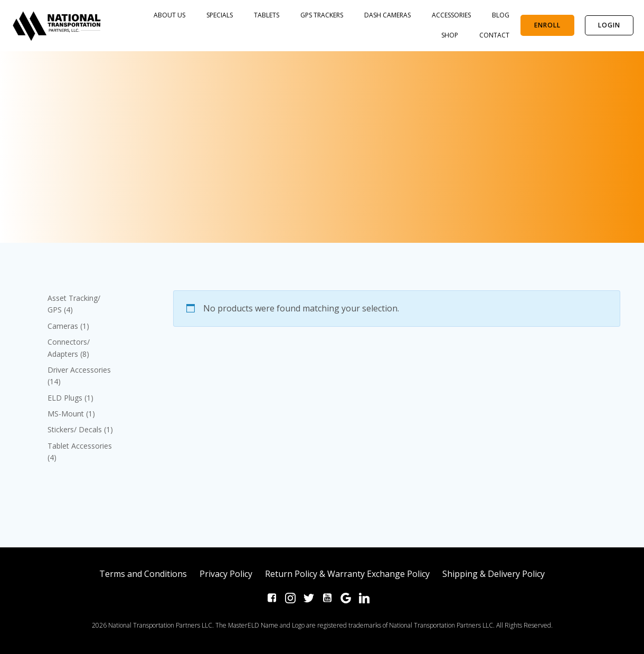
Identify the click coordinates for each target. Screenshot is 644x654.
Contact (495, 35)
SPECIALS (220, 15)
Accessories (452, 15)
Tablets (267, 15)
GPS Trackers (322, 15)
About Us (170, 15)
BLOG (501, 15)
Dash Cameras (388, 15)
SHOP (450, 35)
